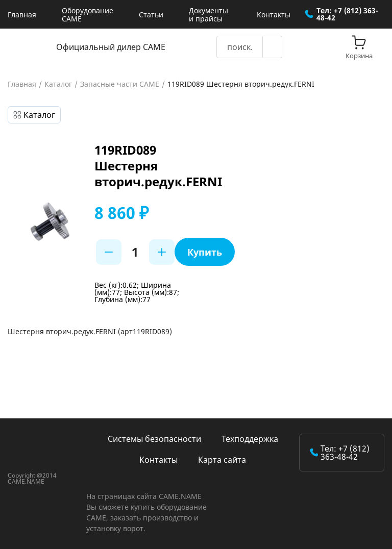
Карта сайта (222, 460)
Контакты (274, 15)
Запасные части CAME (120, 84)
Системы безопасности (154, 439)
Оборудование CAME (88, 15)
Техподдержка (250, 439)
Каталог (58, 84)
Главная (22, 15)
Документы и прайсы (209, 15)
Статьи (151, 15)
